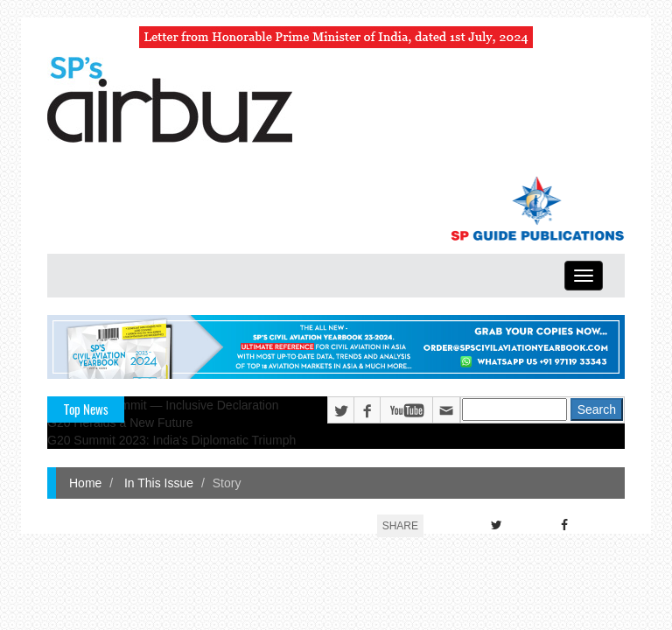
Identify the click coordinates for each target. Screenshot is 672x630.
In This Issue (157, 483)
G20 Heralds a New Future (120, 423)
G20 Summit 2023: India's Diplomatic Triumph (171, 440)
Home (85, 483)
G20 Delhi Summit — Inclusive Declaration (163, 405)
